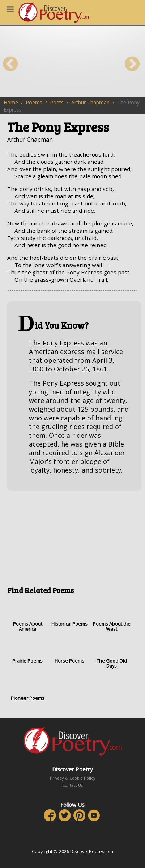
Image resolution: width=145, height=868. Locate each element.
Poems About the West (112, 616)
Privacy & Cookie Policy (73, 778)
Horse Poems (69, 650)
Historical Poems (69, 613)
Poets (57, 102)
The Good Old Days (112, 653)
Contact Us (72, 785)
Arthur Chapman (90, 102)
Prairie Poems (27, 650)
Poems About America (27, 616)
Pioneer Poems (27, 687)
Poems (34, 102)
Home (11, 102)
